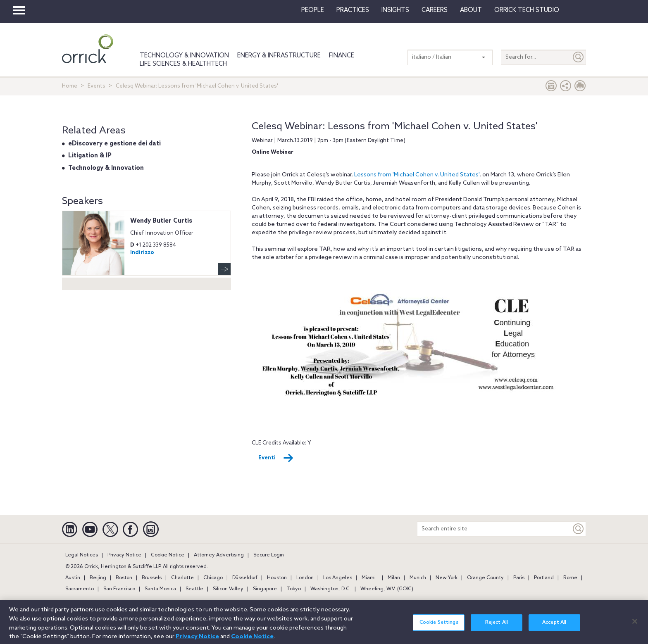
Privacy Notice (124, 555)
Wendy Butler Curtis (161, 221)
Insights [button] (395, 10)
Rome (570, 578)
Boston (124, 578)
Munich (418, 578)
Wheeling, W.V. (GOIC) (387, 589)
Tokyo (294, 589)
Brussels (152, 578)
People (313, 10)
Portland (544, 578)
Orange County (485, 578)
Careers (435, 10)
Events (96, 86)
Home (70, 86)
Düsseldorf (245, 578)
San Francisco (119, 589)
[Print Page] (580, 88)
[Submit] (579, 57)
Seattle (194, 589)
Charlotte (182, 578)
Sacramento (80, 589)
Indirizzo (142, 253)
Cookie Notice (168, 555)
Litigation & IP (90, 156)
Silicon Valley (228, 589)
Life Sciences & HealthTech (183, 64)
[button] (566, 88)
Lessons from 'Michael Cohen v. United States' (417, 175)
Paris (519, 578)
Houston (277, 578)
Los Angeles (338, 578)
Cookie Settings (439, 627)
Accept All (554, 627)
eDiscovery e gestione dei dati (114, 144)
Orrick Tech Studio (527, 10)
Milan (394, 578)
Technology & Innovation (184, 56)
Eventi (276, 458)
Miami (369, 578)
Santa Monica (160, 589)
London (305, 578)
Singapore (265, 589)
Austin (73, 578)
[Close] (635, 626)
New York (447, 578)
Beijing (98, 578)
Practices (353, 10)
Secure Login (269, 555)
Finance (342, 56)
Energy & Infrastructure (279, 56)
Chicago (213, 578)
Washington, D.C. (331, 589)
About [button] (471, 10)
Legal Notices (82, 555)
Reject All (497, 627)
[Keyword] (579, 529)
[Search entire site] (494, 529)
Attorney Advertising (219, 555)
